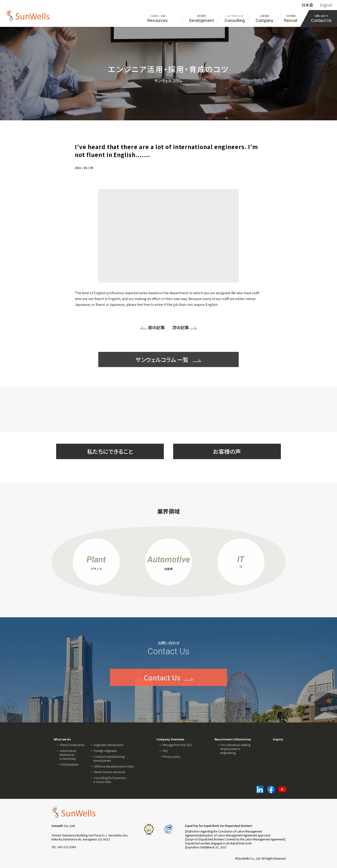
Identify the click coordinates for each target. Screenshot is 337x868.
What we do (62, 739)
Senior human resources (110, 772)
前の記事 (154, 328)
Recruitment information (233, 739)
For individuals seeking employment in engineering (235, 749)
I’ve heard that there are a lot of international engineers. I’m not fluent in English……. (166, 151)
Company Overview (170, 739)
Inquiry (278, 739)
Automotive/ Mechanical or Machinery (68, 755)
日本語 (307, 5)
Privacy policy (172, 756)
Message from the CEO (177, 745)
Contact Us (162, 690)
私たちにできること (110, 451)
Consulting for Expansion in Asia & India (110, 780)
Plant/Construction (72, 745)
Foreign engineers (105, 751)
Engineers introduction (109, 745)
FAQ (165, 751)
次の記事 (183, 328)
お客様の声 (227, 451)
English (326, 5)
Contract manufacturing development (109, 758)
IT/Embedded (69, 764)
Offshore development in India (114, 766)
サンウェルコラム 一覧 (162, 372)
